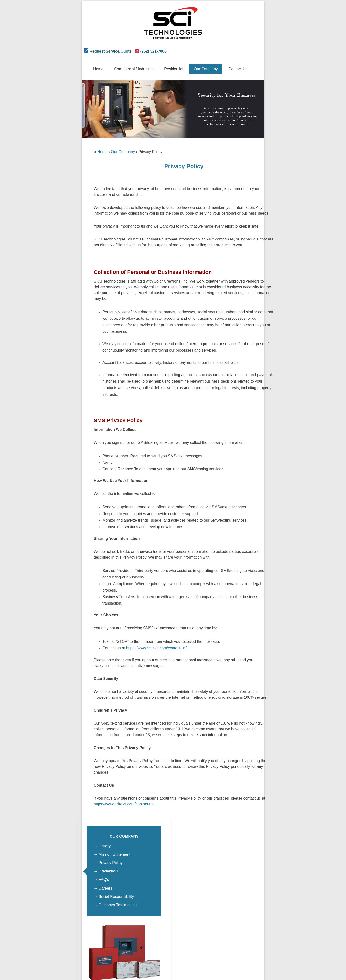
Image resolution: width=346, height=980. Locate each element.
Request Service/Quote (110, 51)
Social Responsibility (116, 897)
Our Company (206, 69)
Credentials (108, 871)
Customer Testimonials (118, 905)
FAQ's (104, 880)
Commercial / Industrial (134, 69)
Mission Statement (114, 854)
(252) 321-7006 (153, 51)
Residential (174, 69)
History (105, 846)
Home (98, 69)
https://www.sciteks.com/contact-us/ (157, 648)
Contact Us (238, 69)
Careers (105, 888)
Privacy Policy (111, 863)
